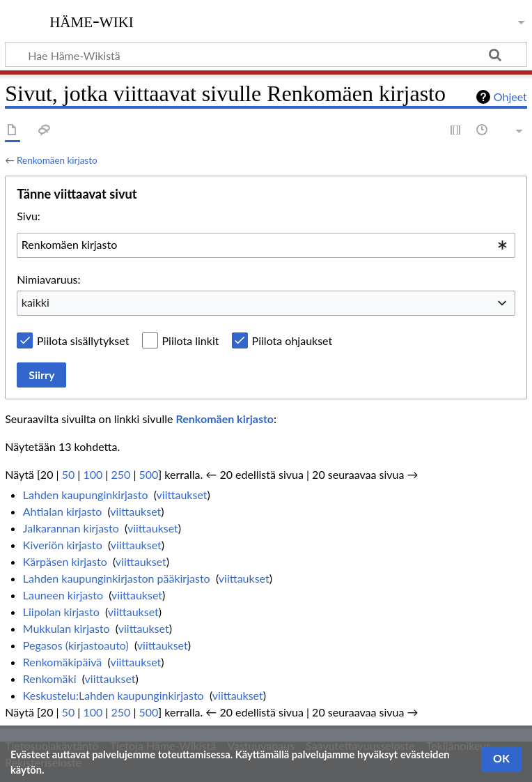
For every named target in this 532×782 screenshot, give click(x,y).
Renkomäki (50, 678)
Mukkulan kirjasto (66, 628)
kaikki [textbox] (36, 302)
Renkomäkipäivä (63, 662)
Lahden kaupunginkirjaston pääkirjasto (117, 578)
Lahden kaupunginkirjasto (86, 495)
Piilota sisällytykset (83, 340)
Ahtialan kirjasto (62, 511)
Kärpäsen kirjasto (65, 561)
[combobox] (266, 245)
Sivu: (29, 216)
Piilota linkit (191, 340)
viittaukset (182, 495)
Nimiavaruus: (48, 279)
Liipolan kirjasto (61, 612)
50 (69, 474)
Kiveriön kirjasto (63, 545)
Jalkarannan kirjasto (71, 528)
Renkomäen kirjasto (57, 160)
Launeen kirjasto (63, 595)
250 (120, 474)
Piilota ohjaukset (292, 340)
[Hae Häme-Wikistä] (266, 54)
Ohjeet (510, 97)
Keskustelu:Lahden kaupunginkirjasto (114, 695)
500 (148, 474)
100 (93, 474)
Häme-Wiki (92, 20)
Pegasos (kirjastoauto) (76, 645)
